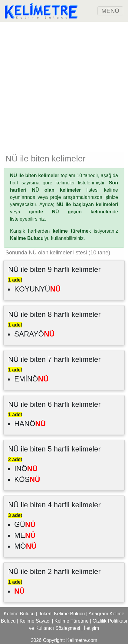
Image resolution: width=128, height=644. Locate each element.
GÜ (25, 524)
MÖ (25, 546)
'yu (30, 238)
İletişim (92, 628)
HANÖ (30, 424)
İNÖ (26, 469)
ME (25, 535)
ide (74, 212)
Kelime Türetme (72, 621)
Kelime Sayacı (35, 621)
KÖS (27, 479)
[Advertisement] (64, 86)
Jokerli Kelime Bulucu (62, 614)
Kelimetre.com (82, 640)
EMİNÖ (31, 379)
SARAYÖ (34, 334)
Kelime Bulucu (19, 614)
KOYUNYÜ (37, 289)
